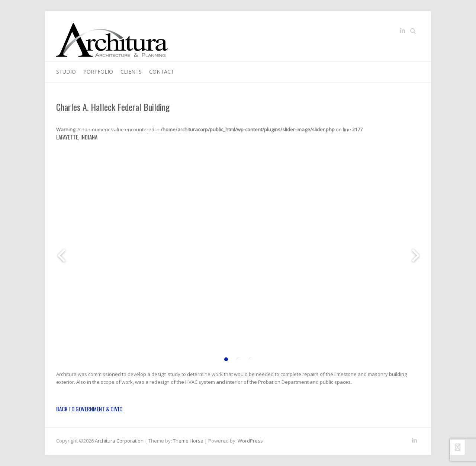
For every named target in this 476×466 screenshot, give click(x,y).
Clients (131, 72)
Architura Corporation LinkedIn (402, 32)
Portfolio (98, 72)
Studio (66, 72)
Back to (89, 409)
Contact (162, 72)
